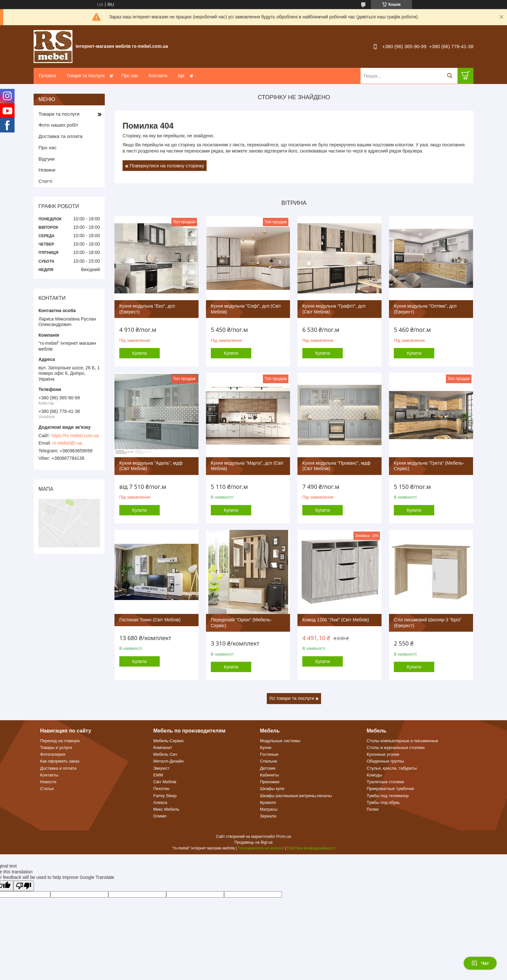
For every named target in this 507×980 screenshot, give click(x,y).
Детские (268, 768)
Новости (48, 782)
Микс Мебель (166, 809)
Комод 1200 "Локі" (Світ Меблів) (336, 620)
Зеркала (268, 816)
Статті (45, 181)
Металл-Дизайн (168, 761)
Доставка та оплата (60, 136)
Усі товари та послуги (292, 698)
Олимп (160, 816)
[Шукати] (450, 76)
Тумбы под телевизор (388, 796)
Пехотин (161, 789)
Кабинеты (270, 775)
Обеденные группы (385, 761)
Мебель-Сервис (169, 741)
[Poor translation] (24, 886)
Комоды (374, 775)
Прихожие (270, 782)
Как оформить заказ (60, 761)
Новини (47, 170)
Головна (47, 76)
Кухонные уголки (383, 754)
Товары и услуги (56, 748)
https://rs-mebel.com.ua (75, 436)
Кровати (268, 802)
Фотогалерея (53, 754)
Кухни (266, 748)
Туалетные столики (385, 782)
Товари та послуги (85, 76)
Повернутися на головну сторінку (167, 166)
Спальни (268, 761)
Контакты (49, 775)
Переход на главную (60, 741)
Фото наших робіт (58, 125)
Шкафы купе (272, 789)
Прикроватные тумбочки (390, 789)
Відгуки (47, 159)
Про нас (130, 76)
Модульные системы (280, 741)
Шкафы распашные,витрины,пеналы (296, 796)
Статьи (47, 789)
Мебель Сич (165, 754)
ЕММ (158, 775)
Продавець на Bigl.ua (253, 842)
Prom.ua (284, 837)
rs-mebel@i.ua (67, 443)
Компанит (163, 748)
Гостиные (269, 754)
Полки (373, 809)
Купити (140, 353)
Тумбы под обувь (383, 802)
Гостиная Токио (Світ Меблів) (150, 620)
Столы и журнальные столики (396, 748)
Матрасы (269, 809)
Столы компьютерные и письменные (402, 741)
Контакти (158, 76)
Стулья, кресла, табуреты (392, 768)
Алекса (160, 802)
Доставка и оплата (58, 768)
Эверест (161, 768)
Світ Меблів (165, 782)
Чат (480, 963)
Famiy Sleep (165, 796)
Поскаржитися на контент (261, 848)
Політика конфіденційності (311, 848)
